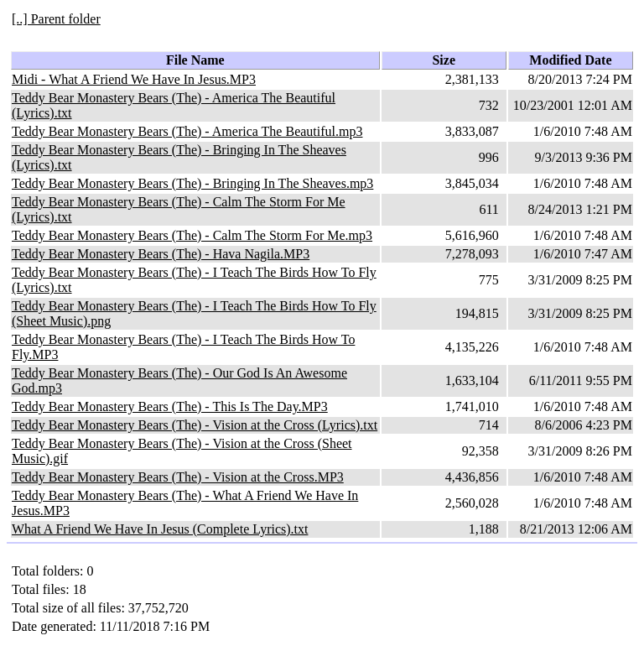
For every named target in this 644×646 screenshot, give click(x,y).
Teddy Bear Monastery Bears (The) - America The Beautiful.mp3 (187, 131)
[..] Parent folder (56, 19)
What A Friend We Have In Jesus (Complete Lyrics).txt (160, 529)
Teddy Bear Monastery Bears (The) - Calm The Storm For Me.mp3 (192, 235)
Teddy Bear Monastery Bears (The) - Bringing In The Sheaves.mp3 (192, 183)
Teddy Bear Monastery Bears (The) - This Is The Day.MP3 (170, 406)
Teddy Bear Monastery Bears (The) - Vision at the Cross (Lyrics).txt (195, 425)
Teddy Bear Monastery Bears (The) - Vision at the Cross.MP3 (178, 477)
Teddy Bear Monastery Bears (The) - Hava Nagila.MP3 (161, 254)
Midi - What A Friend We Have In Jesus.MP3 (134, 79)
